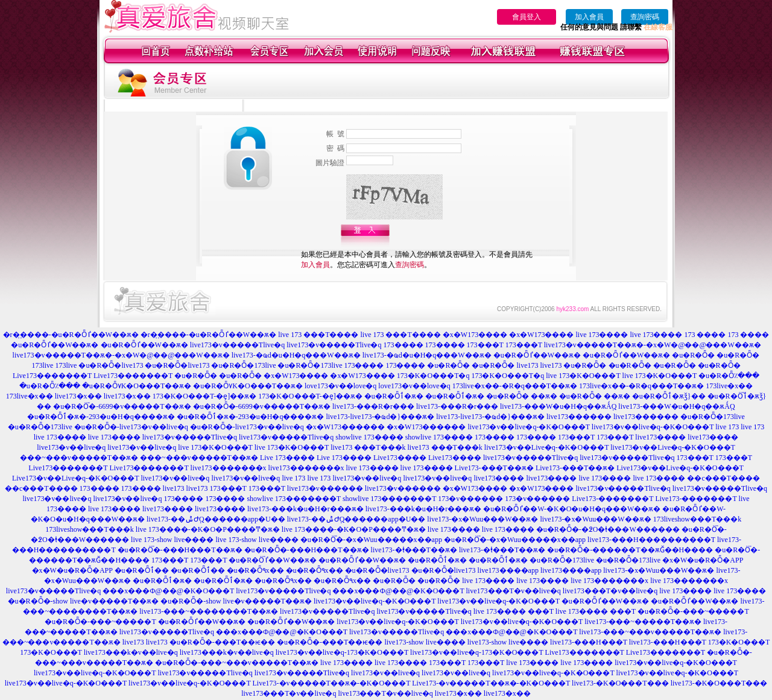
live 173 (727, 427)
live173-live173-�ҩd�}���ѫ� (380, 417)
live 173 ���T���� (318, 335)
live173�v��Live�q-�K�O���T (546, 447)
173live (42, 365)
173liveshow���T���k (698, 519)
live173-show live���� (425, 642)
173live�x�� (729, 386)
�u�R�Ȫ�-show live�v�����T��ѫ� (84, 601)
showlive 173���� (369, 437)
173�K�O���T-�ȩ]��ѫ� (205, 396)
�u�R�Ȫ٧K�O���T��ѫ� (137, 386)
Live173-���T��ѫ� (494, 468)
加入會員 (589, 17)
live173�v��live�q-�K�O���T (528, 427)
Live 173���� (287, 458)
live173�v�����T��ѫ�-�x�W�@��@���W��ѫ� (653, 345)
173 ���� (705, 335)
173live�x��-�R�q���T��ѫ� (515, 386)
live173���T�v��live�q (514, 591)
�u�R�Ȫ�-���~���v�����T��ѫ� (237, 663)
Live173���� (400, 458)
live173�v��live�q (71, 447)
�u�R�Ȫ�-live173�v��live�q (131, 427)
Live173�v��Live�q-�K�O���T (680, 468)
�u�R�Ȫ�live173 (111, 365)
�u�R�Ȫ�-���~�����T (693, 611)
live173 (527, 365)
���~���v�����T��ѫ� (79, 458)
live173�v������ (325, 488)
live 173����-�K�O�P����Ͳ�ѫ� (208, 529)
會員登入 (527, 17)
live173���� (660, 437)
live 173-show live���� (172, 540)
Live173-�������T (612, 499)
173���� (403, 345)
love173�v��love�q (340, 386)
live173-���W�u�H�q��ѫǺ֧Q (558, 406)
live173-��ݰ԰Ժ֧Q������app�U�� (216, 519)
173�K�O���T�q (433, 376)
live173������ (579, 417)
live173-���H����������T (651, 540)
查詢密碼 (645, 17)
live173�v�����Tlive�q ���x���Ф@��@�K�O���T (120, 591)
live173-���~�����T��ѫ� (643, 622)
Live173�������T (52, 376)
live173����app (508, 570)
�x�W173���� (475, 335)
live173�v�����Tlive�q (237, 345)
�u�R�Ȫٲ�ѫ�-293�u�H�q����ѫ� (101, 417)
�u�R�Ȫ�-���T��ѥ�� (222, 642)
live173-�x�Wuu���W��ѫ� (482, 519)
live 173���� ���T (514, 611)
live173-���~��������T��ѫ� (209, 611)
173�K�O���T (739, 642)
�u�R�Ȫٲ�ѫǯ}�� (669, 396)
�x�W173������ (345, 427)
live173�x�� (78, 396)
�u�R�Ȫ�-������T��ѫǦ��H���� (630, 550)
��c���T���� (723, 478)
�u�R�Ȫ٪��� (729, 376)
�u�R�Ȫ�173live (243, 365)
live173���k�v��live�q (131, 652)
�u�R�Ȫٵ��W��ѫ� (55, 345)
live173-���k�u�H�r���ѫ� (305, 509)
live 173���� (602, 335)
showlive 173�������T (293, 499)
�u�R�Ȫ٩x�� (255, 570)
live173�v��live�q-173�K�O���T (342, 652)
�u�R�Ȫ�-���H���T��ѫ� (180, 550)
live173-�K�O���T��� (620, 683)
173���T (485, 345)
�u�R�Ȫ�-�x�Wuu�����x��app (371, 540)
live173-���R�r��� (373, 406)
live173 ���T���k (368, 447)
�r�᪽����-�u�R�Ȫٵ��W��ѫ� (71, 335)
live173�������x (229, 468)
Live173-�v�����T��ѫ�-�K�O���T (332, 683)
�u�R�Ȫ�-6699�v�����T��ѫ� (122, 406)
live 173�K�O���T (583, 376)
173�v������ (470, 499)
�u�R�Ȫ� (693, 355)
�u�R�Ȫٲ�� (142, 570)
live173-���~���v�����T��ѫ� (650, 632)
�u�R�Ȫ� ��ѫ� (522, 396)
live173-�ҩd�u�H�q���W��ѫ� (296, 355)
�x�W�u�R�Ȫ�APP (703, 560)
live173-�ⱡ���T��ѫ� (414, 550)
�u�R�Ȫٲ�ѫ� (394, 396)
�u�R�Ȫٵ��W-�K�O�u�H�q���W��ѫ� (572, 509)
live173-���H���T (589, 642)
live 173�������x (609, 581)
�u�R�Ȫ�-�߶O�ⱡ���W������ (608, 529)
